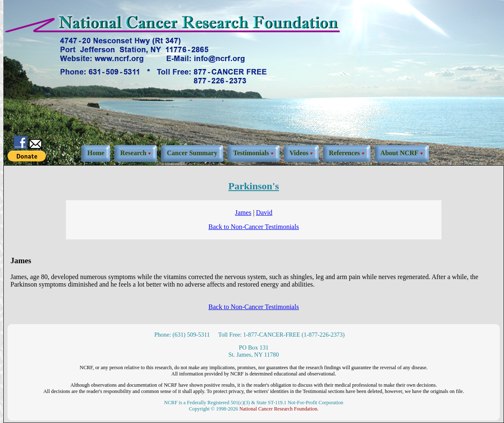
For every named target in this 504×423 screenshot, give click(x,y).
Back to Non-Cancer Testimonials (254, 227)
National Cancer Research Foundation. (279, 409)
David (264, 213)
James (243, 213)
